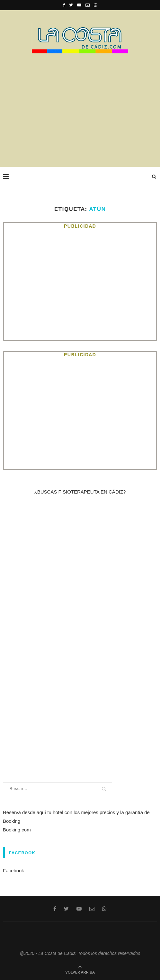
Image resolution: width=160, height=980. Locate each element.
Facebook (13, 871)
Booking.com (17, 830)
